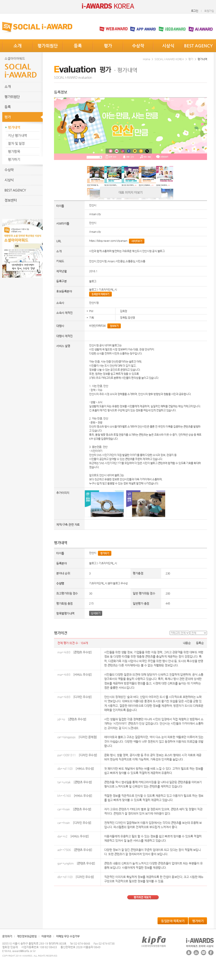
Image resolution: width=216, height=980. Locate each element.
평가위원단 (48, 46)
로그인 (195, 11)
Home (146, 59)
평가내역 (14, 127)
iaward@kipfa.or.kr (24, 951)
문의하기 (7, 936)
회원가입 (209, 11)
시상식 (168, 46)
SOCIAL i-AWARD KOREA (169, 59)
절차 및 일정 (16, 143)
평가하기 (14, 159)
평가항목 (14, 151)
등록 (78, 46)
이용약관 (46, 936)
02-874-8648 (82, 943)
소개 (18, 46)
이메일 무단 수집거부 (68, 936)
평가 (108, 46)
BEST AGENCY (198, 46)
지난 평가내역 (17, 135)
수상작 (138, 46)
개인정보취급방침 (27, 936)
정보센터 (11, 200)
